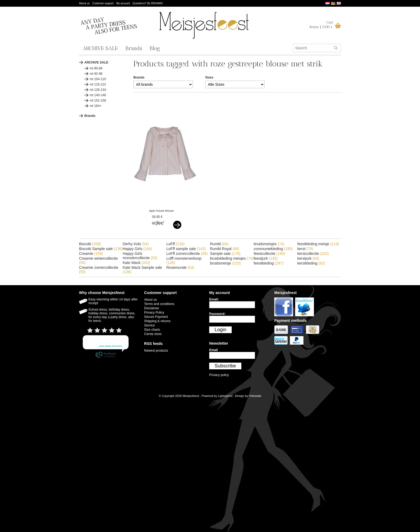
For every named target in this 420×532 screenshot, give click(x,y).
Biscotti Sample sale (101, 249)
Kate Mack (136, 263)
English (339, 3)
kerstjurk (308, 258)
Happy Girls (137, 249)
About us (84, 3)
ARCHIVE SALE (100, 48)
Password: (217, 314)
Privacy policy (219, 375)
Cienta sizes (153, 334)
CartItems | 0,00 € (321, 25)
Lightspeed (225, 396)
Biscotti (90, 244)
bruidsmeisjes (269, 244)
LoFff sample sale (186, 249)
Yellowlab (255, 396)
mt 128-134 (98, 90)
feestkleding (269, 263)
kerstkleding (311, 263)
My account (123, 3)
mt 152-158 (98, 101)
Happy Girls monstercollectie (140, 256)
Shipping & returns (157, 321)
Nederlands (328, 3)
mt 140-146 (98, 95)
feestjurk (266, 258)
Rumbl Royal (225, 249)
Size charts (152, 330)
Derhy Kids (136, 244)
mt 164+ (96, 106)
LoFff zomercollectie (187, 254)
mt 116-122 (98, 84)
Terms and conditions (159, 304)
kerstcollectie (313, 254)
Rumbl (219, 244)
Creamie (91, 254)
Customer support (103, 3)
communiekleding (273, 249)
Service (149, 325)
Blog (155, 48)
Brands (134, 48)
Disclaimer (152, 308)
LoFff (175, 244)
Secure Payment (156, 317)
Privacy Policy (154, 312)
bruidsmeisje (225, 263)
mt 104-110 (98, 79)
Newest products (156, 351)
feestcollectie (269, 254)
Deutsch (333, 3)
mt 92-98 (96, 74)
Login (220, 330)
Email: (214, 299)
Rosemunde (180, 267)
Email (213, 350)
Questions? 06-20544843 (148, 3)
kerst (305, 249)
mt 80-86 (96, 68)
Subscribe (225, 366)
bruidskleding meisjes (232, 258)
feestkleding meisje (318, 244)
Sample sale (225, 254)
